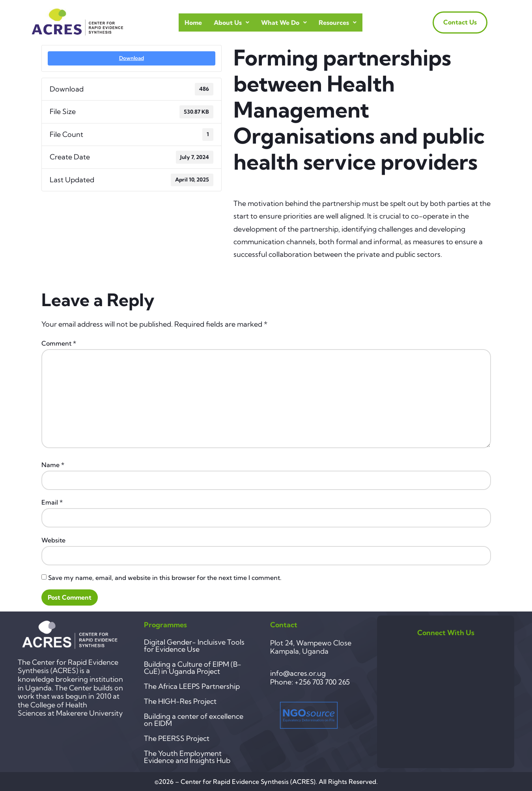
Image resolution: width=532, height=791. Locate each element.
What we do (284, 22)
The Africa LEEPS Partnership (192, 686)
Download (132, 58)
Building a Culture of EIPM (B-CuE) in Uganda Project (193, 668)
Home (193, 22)
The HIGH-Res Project (180, 701)
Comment (59, 343)
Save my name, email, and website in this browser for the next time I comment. (165, 578)
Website (53, 540)
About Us (231, 22)
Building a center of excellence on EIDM (194, 720)
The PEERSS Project (177, 738)
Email (52, 502)
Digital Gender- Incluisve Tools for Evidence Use (194, 646)
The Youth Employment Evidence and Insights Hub (187, 757)
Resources (338, 22)
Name (53, 465)
